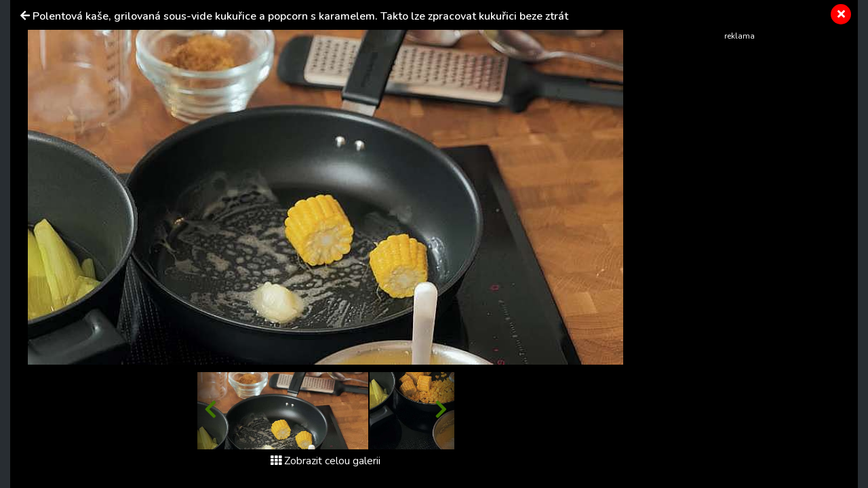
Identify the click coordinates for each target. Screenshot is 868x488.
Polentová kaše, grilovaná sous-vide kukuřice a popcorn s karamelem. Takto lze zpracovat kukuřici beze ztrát (300, 16)
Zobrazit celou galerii (325, 461)
